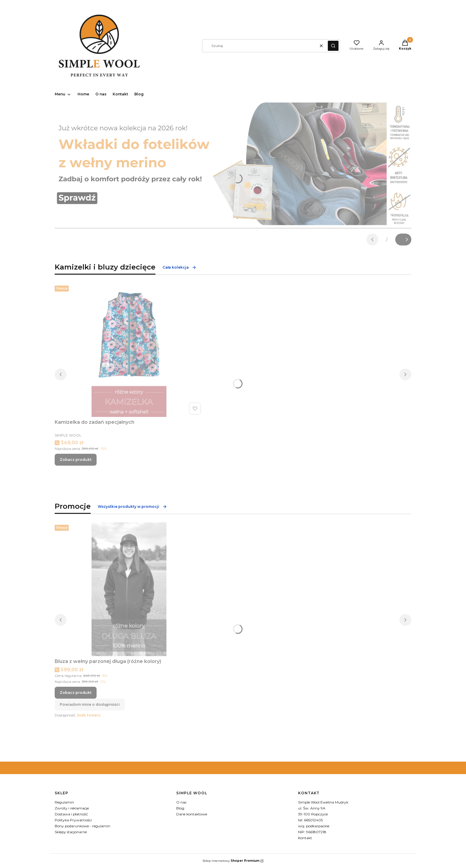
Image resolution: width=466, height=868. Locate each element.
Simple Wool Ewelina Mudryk (323, 802)
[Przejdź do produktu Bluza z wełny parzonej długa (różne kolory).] (129, 589)
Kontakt (305, 838)
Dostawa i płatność (71, 814)
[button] (333, 46)
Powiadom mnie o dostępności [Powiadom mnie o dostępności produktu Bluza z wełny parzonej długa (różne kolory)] (90, 704)
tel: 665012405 (310, 820)
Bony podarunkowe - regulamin (82, 826)
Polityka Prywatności (73, 820)
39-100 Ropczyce (313, 814)
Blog (180, 808)
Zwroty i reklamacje (72, 808)
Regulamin (64, 802)
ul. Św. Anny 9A (312, 808)
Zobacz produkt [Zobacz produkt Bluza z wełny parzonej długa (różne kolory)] (76, 693)
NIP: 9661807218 (312, 832)
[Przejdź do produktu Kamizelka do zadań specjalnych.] (129, 350)
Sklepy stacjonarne (71, 832)
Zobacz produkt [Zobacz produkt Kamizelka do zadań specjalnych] (76, 460)
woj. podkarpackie (314, 826)
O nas (181, 802)
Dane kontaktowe (192, 814)
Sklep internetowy (231, 861)
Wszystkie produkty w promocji (132, 507)
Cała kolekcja (180, 267)
